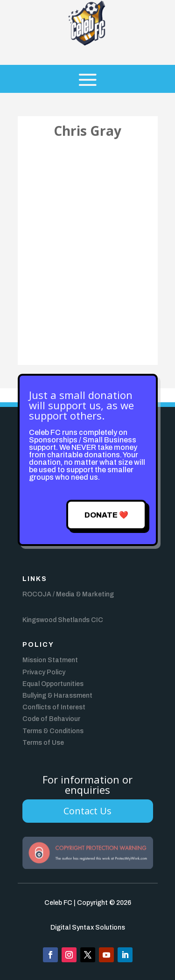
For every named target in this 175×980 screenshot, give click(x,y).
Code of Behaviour (51, 719)
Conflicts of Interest (54, 707)
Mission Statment (50, 660)
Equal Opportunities (53, 684)
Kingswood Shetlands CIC (63, 620)
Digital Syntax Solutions (88, 927)
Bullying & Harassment (57, 696)
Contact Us (87, 811)
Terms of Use (43, 743)
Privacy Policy (44, 672)
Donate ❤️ (106, 515)
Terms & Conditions (53, 731)
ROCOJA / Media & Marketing (68, 594)
